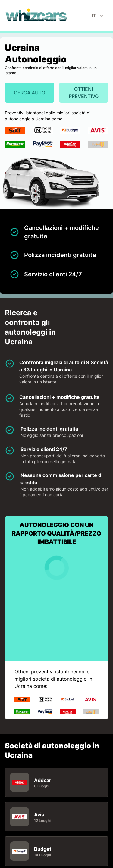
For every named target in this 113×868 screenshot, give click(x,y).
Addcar (43, 780)
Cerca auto (30, 93)
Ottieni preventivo (84, 93)
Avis (39, 814)
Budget (43, 849)
